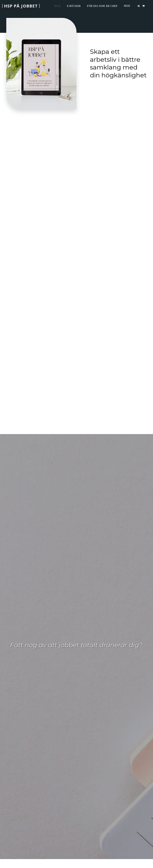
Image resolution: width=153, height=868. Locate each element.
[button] (139, 6)
